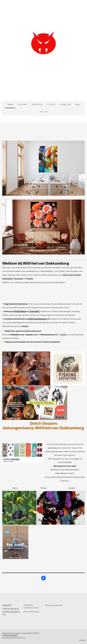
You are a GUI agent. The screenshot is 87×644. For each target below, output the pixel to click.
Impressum (5, 633)
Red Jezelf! (23, 104)
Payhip (30, 279)
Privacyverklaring (16, 633)
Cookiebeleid (28, 633)
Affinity (15, 488)
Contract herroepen (10, 635)
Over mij (44, 112)
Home (10, 104)
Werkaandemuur (38, 319)
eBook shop (37, 104)
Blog (78, 104)
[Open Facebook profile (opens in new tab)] (43, 578)
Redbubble (20, 311)
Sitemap (36, 633)
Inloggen (82, 640)
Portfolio (51, 104)
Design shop (65, 104)
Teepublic (34, 311)
